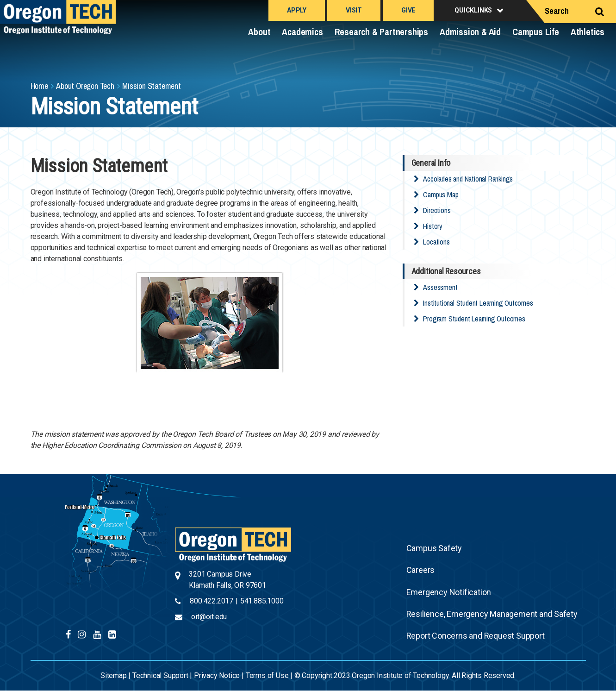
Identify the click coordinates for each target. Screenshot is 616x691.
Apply (297, 10)
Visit (354, 10)
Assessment (440, 287)
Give (408, 10)
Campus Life (536, 32)
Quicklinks (473, 10)
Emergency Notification (449, 592)
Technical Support (160, 675)
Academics (302, 32)
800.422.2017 (212, 601)
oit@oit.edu (209, 617)
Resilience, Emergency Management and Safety (492, 614)
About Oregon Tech (85, 86)
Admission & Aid (470, 32)
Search (557, 11)
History (433, 226)
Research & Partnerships (381, 32)
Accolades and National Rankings (468, 179)
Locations (436, 242)
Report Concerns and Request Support (476, 636)
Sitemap (114, 675)
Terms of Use (267, 675)
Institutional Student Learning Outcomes (478, 303)
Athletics (588, 32)
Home (39, 86)
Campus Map (441, 195)
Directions (437, 210)
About (259, 32)
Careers (421, 570)
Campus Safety (434, 548)
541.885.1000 (262, 601)
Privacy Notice (217, 675)
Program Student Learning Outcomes (474, 319)
